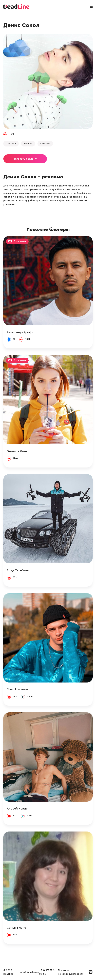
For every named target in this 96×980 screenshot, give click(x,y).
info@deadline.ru (29, 972)
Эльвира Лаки (17, 451)
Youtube (11, 144)
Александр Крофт (20, 332)
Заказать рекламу (25, 159)
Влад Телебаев (18, 570)
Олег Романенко (19, 689)
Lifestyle (45, 144)
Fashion (28, 144)
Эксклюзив (20, 241)
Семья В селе (16, 928)
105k (12, 134)
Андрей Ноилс (17, 808)
